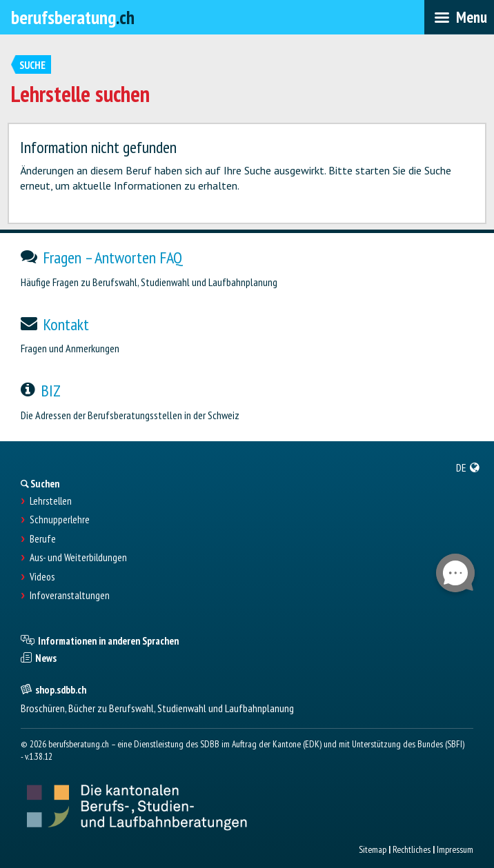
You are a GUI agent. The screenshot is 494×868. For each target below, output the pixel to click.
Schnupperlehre (60, 520)
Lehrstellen (51, 501)
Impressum (455, 849)
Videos (42, 577)
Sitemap (373, 849)
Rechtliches (412, 849)
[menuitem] (468, 467)
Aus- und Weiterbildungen (78, 558)
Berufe (43, 539)
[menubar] (459, 17)
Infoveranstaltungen (70, 596)
